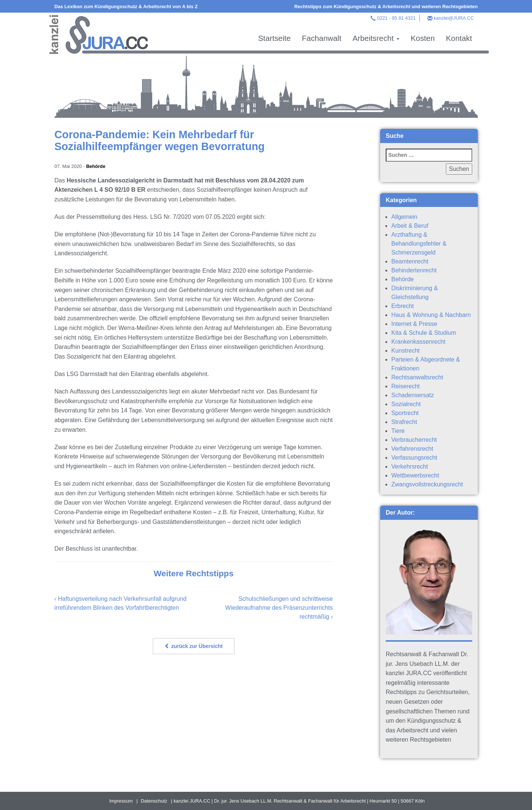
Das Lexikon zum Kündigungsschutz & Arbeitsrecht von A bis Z (126, 7)
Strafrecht (404, 422)
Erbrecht (402, 306)
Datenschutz (154, 801)
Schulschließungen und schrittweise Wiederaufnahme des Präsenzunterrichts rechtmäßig (279, 608)
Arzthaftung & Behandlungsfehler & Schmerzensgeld (419, 244)
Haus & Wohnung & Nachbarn (431, 315)
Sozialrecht (406, 404)
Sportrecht (405, 413)
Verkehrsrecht (410, 466)
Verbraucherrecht (414, 440)
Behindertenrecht (414, 270)
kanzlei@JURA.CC (454, 18)
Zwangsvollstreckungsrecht (427, 484)
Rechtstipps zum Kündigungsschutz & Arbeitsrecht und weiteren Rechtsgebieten (386, 7)
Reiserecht (405, 386)
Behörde (96, 166)
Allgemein (404, 217)
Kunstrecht (405, 351)
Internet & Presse (414, 324)
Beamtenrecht (410, 261)
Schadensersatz (413, 395)
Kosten (423, 38)
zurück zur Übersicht (193, 646)
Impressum (121, 801)
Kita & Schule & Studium (424, 333)
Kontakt (459, 38)
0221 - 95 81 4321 (396, 18)
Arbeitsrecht (376, 38)
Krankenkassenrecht (418, 342)
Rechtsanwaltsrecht (417, 377)
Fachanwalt (322, 38)
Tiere (398, 431)
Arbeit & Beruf (410, 226)
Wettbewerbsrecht (415, 475)
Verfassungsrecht (414, 458)
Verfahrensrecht (412, 449)
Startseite (274, 38)
